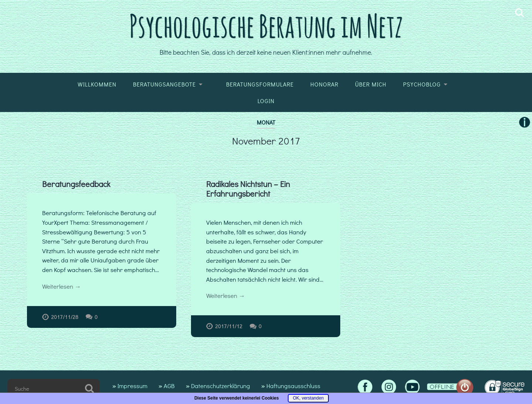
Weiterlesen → (62, 286)
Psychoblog (422, 84)
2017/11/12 (229, 326)
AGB (169, 386)
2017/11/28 (65, 317)
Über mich (371, 84)
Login (266, 101)
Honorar (324, 84)
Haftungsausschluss (293, 386)
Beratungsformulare (260, 84)
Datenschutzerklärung (221, 386)
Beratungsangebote (164, 84)
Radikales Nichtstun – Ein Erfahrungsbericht (248, 189)
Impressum (132, 386)
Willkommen (97, 84)
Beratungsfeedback (76, 184)
